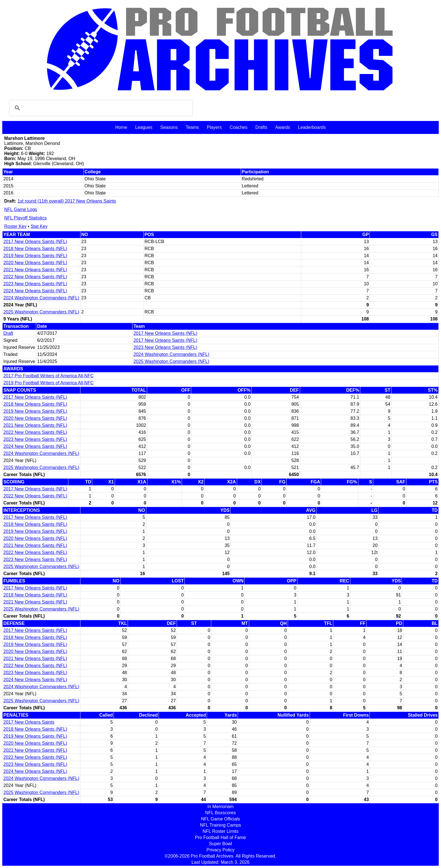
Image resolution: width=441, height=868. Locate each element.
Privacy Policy (220, 850)
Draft (8, 333)
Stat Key (39, 226)
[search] (100, 108)
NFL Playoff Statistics (25, 218)
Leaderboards (312, 127)
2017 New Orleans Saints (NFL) (35, 242)
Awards (283, 127)
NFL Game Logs (21, 209)
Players (214, 127)
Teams (192, 127)
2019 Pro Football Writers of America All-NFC (49, 383)
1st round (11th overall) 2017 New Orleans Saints (67, 201)
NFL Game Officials (221, 819)
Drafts (261, 127)
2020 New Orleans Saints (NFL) (35, 263)
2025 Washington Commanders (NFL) (41, 312)
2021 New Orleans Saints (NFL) (35, 270)
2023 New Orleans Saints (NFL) (35, 284)
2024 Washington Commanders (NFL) (41, 298)
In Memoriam (220, 807)
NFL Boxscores (221, 813)
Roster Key (15, 226)
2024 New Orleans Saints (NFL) (35, 291)
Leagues (144, 127)
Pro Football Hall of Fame (220, 837)
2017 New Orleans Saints (29, 722)
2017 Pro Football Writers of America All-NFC (49, 376)
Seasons (169, 127)
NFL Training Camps (220, 825)
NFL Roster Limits (220, 831)
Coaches (239, 127)
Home (121, 127)
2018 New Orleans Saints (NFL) (35, 249)
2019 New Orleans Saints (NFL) (35, 256)
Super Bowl (220, 844)
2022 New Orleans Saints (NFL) (35, 277)
